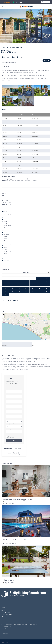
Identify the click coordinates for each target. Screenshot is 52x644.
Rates (4, 109)
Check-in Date (14, 410)
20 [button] (38, 41)
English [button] (46, 2)
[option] (13, 26)
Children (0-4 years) (14, 425)
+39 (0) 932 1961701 (14, 382)
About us (3, 610)
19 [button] (37, 41)
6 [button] (20, 41)
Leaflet (42, 339)
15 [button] (32, 41)
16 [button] (33, 41)
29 (40, 292)
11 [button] (26, 41)
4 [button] (18, 41)
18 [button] (35, 41)
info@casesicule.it (7, 631)
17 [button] (34, 41)
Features (5, 212)
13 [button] (29, 41)
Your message (14, 431)
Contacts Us (47, 60)
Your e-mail (14, 400)
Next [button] (50, 27)
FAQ (2, 616)
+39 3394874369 (13, 384)
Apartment (7, 502)
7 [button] (21, 41)
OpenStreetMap (47, 339)
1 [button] (14, 41)
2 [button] (15, 41)
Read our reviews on (12, 3)
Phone (14, 405)
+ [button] (4, 315)
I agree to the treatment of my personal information (12, 437)
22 (40, 288)
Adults (14, 420)
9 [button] (24, 41)
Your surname (14, 395)
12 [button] (28, 41)
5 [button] (19, 41)
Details (4, 191)
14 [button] (30, 41)
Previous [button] (2, 27)
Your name (14, 390)
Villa (6, 542)
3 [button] (16, 41)
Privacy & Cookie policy (7, 614)
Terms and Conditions (6, 612)
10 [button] (25, 41)
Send (14, 441)
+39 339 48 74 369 (7, 627)
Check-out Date (14, 415)
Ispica (3, 50)
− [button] (4, 317)
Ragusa (7, 50)
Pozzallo (12, 502)
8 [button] (23, 41)
